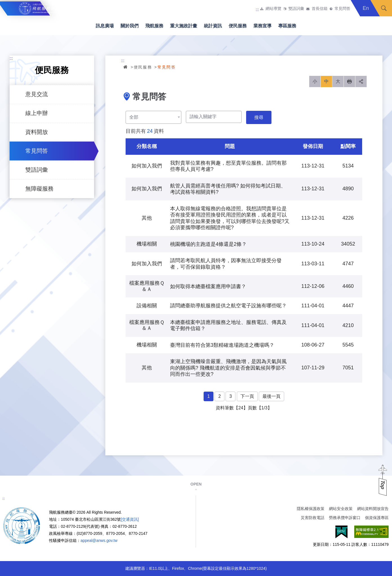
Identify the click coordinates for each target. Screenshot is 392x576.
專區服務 (287, 26)
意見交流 (37, 94)
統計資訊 (213, 26)
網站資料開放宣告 (373, 509)
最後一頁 (271, 396)
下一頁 (247, 396)
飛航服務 (154, 26)
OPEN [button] (196, 484)
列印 (349, 81)
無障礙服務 (39, 189)
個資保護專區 (377, 518)
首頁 (126, 67)
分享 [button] (361, 81)
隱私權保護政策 (311, 509)
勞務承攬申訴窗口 (345, 518)
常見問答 (342, 9)
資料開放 (37, 132)
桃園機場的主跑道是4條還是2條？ (208, 244)
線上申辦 (37, 113)
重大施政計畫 (184, 26)
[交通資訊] (130, 519)
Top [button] (383, 485)
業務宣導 (262, 26)
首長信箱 (320, 9)
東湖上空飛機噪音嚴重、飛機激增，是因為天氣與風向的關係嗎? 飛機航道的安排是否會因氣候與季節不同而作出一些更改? (228, 368)
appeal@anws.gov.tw (99, 540)
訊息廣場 (105, 26)
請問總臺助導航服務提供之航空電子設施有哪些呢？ (228, 306)
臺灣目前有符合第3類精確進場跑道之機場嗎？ (222, 345)
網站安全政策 (341, 509)
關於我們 (130, 26)
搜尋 (384, 8)
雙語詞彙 (296, 9)
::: (257, 10)
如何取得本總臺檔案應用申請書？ (208, 286)
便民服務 (238, 26)
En (366, 8)
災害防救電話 (313, 518)
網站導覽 (273, 9)
